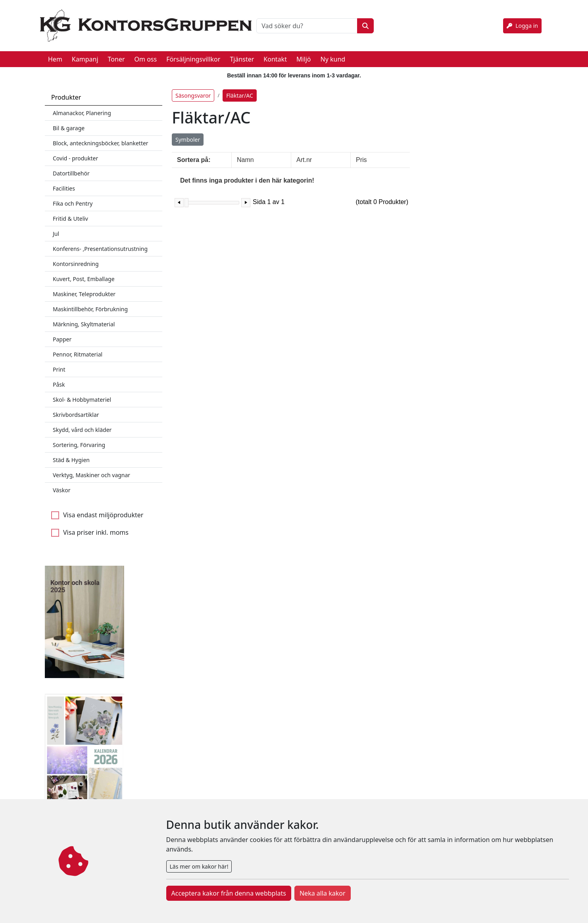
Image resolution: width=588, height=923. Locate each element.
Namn (245, 160)
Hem (55, 59)
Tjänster (242, 59)
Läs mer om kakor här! (199, 866)
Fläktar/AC (240, 95)
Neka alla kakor (323, 893)
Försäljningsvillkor (193, 59)
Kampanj (85, 59)
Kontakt (275, 59)
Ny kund (333, 59)
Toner (116, 59)
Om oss (146, 59)
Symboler (188, 140)
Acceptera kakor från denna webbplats (229, 893)
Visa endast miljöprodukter (103, 515)
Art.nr (304, 160)
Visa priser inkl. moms (96, 532)
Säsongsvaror (193, 95)
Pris (361, 160)
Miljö (304, 59)
